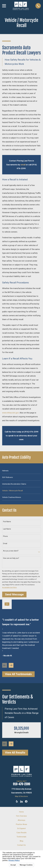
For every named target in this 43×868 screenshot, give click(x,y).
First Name (7, 522)
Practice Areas (21, 824)
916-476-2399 (21, 784)
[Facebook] (26, 801)
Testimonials (21, 837)
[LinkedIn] (21, 801)
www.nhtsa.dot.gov (10, 413)
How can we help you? (11, 558)
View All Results (15, 753)
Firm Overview (21, 816)
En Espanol (21, 828)
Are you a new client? (11, 551)
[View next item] (11, 665)
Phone (5, 536)
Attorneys (21, 820)
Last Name (7, 529)
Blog (21, 841)
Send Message (14, 594)
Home (21, 812)
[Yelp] (17, 801)
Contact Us (21, 845)
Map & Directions (21, 796)
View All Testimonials (18, 674)
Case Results (21, 833)
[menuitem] (21, 471)
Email (5, 543)
